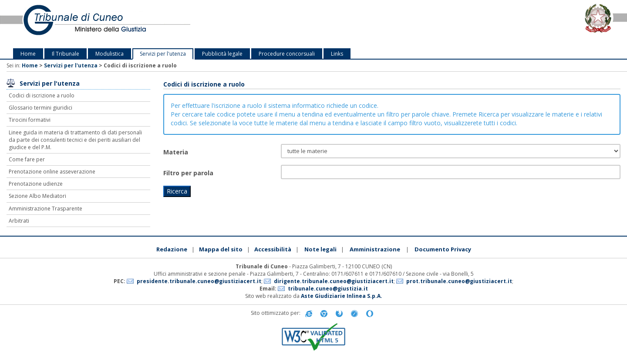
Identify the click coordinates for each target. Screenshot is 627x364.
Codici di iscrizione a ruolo (42, 95)
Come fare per (27, 159)
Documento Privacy (443, 249)
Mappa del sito (221, 249)
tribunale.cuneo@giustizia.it (328, 289)
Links (337, 54)
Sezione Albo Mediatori (37, 196)
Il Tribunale (66, 54)
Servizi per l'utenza (163, 54)
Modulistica (110, 54)
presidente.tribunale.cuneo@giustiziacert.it (199, 281)
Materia (176, 152)
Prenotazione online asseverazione (52, 172)
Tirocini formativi (30, 120)
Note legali (320, 249)
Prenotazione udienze (36, 184)
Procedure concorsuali (287, 54)
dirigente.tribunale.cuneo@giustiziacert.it (334, 281)
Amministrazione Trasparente (46, 209)
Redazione (172, 249)
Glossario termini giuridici (40, 108)
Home (28, 54)
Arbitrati (19, 221)
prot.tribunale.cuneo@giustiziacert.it (459, 281)
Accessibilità (273, 249)
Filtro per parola (188, 173)
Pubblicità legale (222, 54)
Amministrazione (375, 249)
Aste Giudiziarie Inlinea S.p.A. (342, 296)
